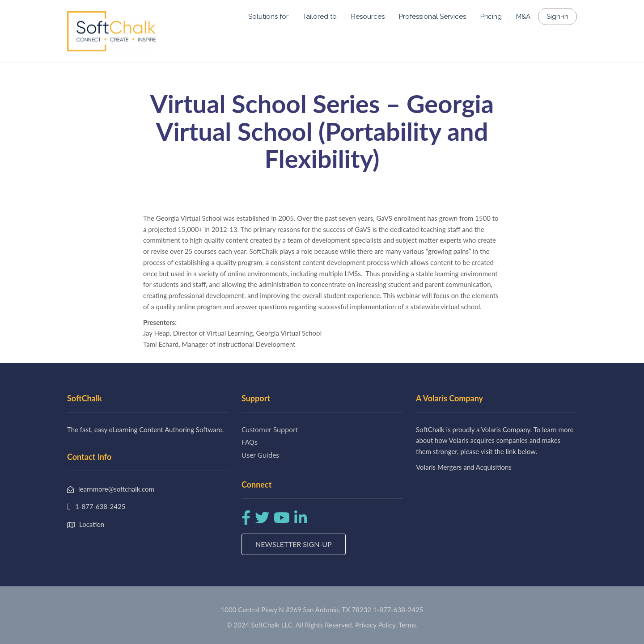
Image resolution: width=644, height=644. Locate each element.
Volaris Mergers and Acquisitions (464, 467)
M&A (523, 17)
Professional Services (432, 17)
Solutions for (268, 17)
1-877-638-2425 (398, 610)
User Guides (260, 455)
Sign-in (557, 17)
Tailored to (320, 17)
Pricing (491, 17)
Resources (368, 17)
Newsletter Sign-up (294, 544)
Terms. (408, 625)
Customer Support (270, 429)
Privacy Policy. (376, 625)
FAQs (250, 442)
